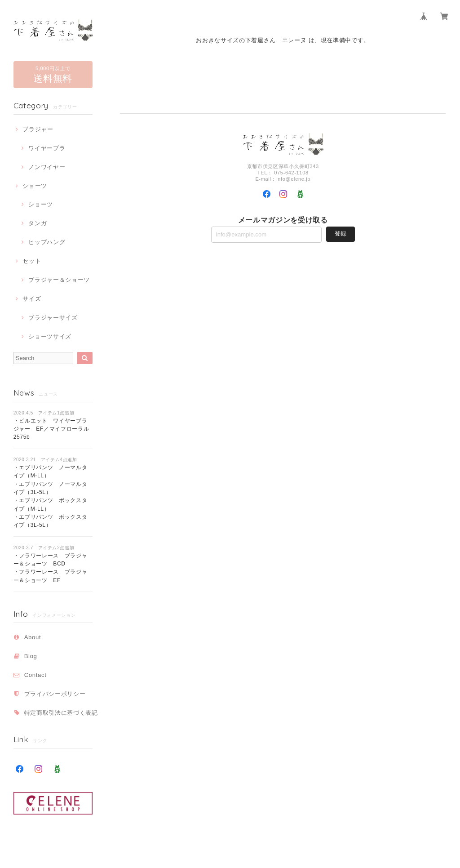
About (33, 637)
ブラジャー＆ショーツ (59, 280)
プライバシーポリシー (55, 694)
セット (32, 261)
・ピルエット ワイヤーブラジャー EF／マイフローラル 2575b (54, 429)
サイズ (32, 299)
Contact (35, 675)
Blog (31, 656)
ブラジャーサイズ (53, 318)
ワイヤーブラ (47, 148)
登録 (341, 234)
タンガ (38, 223)
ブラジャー (38, 129)
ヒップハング (47, 242)
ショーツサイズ (50, 336)
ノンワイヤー (47, 167)
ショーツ (35, 186)
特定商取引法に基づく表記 (61, 713)
